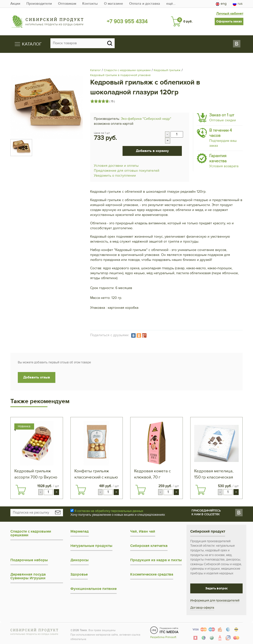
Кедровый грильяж (167, 70)
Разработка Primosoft (163, 637)
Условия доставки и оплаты (116, 166)
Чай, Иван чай (143, 531)
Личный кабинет (230, 13)
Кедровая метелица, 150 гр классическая (214, 474)
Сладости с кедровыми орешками (127, 70)
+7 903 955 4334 (127, 21)
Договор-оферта (202, 608)
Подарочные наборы (29, 560)
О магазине (114, 4)
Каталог (95, 70)
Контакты (90, 4)
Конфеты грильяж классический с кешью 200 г (96, 475)
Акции (15, 4)
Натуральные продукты (91, 546)
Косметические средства (152, 574)
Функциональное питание (94, 589)
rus (238, 4)
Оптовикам (67, 4)
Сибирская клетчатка (149, 546)
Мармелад (80, 531)
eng (221, 4)
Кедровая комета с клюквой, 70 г (152, 474)
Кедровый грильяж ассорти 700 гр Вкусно (36, 474)
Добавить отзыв (37, 377)
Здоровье (79, 574)
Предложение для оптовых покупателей (127, 171)
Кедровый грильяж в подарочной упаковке (120, 75)
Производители (39, 4)
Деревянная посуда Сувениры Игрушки (28, 576)
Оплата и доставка (145, 4)
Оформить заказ (229, 21)
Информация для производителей (215, 601)
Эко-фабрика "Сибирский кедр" (146, 119)
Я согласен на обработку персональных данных (109, 511)
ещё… (171, 4)
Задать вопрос (216, 588)
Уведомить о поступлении (115, 176)
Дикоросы (80, 560)
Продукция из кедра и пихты (156, 560)
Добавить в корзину (152, 151)
